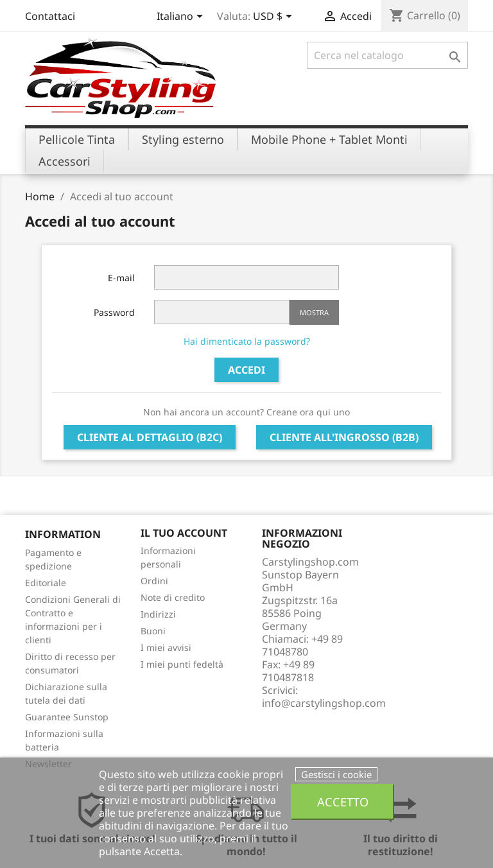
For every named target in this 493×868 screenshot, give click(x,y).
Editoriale (46, 583)
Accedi (246, 370)
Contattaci (50, 16)
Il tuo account (184, 533)
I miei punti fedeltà (182, 664)
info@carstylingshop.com (324, 703)
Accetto (343, 802)
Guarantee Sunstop (67, 717)
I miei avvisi (166, 647)
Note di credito (173, 597)
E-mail (121, 278)
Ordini (154, 581)
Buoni (153, 631)
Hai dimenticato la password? (247, 341)
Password (114, 312)
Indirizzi (158, 614)
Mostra (314, 312)
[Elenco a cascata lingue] (182, 17)
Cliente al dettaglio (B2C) (150, 437)
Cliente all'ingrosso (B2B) (344, 437)
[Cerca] (387, 55)
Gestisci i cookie (336, 774)
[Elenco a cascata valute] (275, 17)
